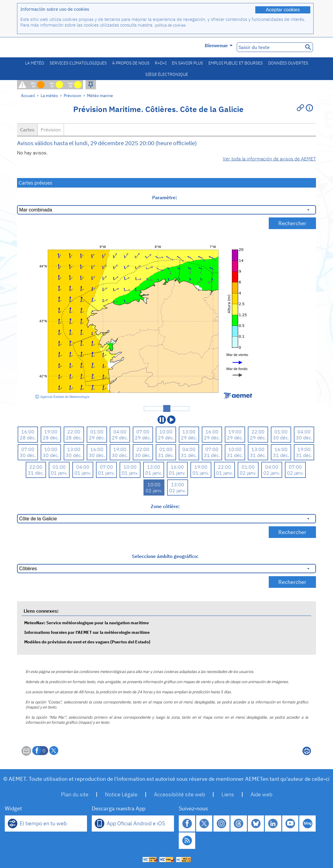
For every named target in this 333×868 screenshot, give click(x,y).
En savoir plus (187, 63)
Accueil (28, 95)
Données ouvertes (288, 63)
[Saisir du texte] (269, 47)
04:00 (120, 432)
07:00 (143, 432)
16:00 (28, 432)
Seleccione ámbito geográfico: (165, 556)
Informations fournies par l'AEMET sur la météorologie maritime (87, 632)
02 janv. (248, 473)
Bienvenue (219, 45)
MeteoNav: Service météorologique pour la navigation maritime (87, 623)
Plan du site (75, 794)
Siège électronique (167, 74)
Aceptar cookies (283, 10)
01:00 (97, 432)
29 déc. (97, 438)
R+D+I (161, 63)
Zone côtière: (165, 506)
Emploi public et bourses (236, 63)
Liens (228, 794)
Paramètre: (165, 197)
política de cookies (170, 25)
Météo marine (100, 95)
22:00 (74, 432)
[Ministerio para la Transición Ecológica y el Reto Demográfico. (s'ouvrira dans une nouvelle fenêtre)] (51, 47)
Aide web (261, 794)
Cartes (27, 130)
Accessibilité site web (180, 794)
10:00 (166, 432)
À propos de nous (131, 63)
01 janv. (59, 473)
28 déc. (28, 438)
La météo (35, 63)
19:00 (51, 432)
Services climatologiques (78, 63)
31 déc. (166, 455)
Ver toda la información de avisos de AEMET (269, 159)
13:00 (189, 432)
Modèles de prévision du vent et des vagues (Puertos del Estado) (87, 642)
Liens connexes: (41, 611)
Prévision (72, 95)
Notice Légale (121, 794)
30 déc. (281, 438)
